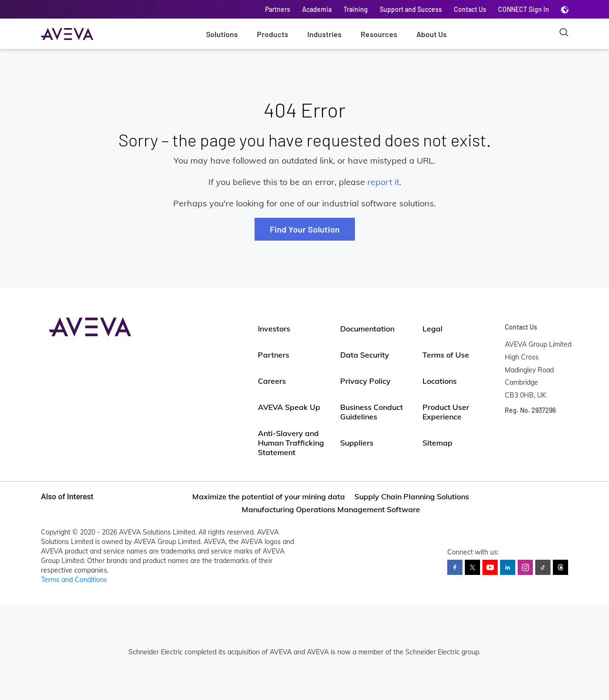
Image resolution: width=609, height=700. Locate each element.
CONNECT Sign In (524, 9)
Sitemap (437, 443)
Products (273, 34)
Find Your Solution (305, 229)
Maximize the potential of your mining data (269, 496)
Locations (440, 381)
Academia (317, 9)
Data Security (365, 355)
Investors (274, 329)
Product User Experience (446, 412)
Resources (379, 34)
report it (383, 182)
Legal (432, 329)
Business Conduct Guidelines (372, 412)
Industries (324, 34)
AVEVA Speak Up (289, 407)
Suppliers (357, 443)
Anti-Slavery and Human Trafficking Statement (291, 443)
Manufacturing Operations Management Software (331, 509)
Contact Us (470, 9)
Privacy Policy (365, 381)
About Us (432, 34)
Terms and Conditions (74, 580)
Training (356, 9)
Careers (272, 381)
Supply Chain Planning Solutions (412, 496)
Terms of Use (446, 355)
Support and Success (411, 9)
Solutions (222, 34)
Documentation (367, 329)
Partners (278, 9)
